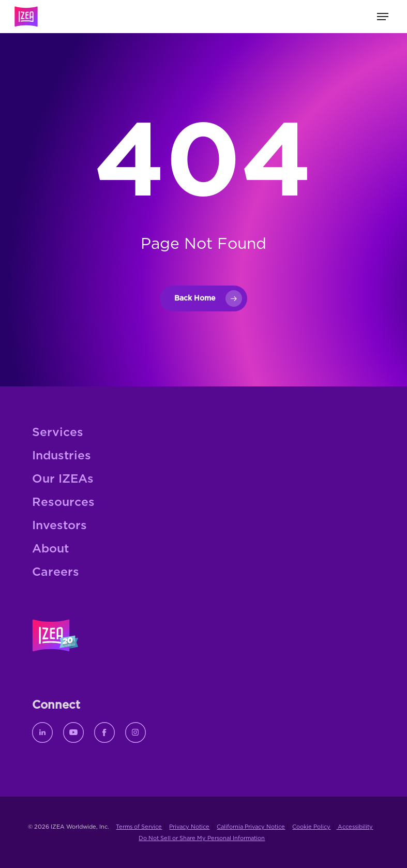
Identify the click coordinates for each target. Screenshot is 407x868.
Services (58, 433)
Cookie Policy (311, 827)
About (50, 549)
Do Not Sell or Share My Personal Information (202, 838)
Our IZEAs (63, 479)
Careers (56, 572)
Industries (62, 456)
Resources (63, 503)
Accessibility (355, 827)
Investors (59, 526)
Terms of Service (139, 827)
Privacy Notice (189, 827)
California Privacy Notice (251, 827)
